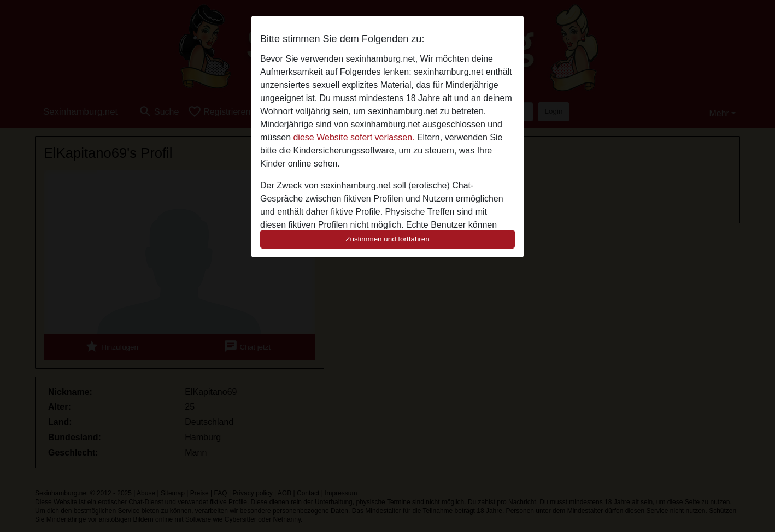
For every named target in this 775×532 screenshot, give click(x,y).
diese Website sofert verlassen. (354, 137)
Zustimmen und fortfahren (387, 239)
